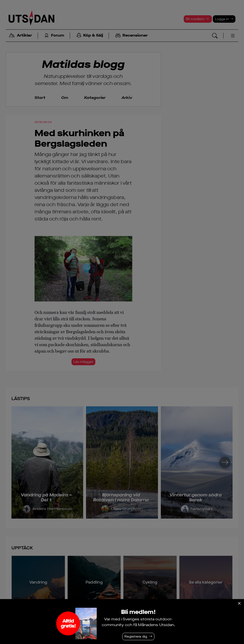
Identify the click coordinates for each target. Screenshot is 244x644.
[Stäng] (239, 603)
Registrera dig (136, 636)
